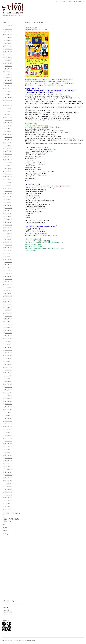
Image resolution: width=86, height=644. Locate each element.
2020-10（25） (9, 202)
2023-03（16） (9, 120)
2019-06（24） (9, 248)
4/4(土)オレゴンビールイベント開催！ (37, 30)
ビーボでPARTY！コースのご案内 (11, 514)
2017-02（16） (9, 327)
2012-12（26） (9, 469)
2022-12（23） (9, 128)
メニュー (5, 528)
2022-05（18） (9, 148)
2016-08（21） (9, 344)
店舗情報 (5, 531)
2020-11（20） (9, 199)
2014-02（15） (9, 430)
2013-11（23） (9, 438)
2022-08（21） (9, 140)
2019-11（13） (9, 234)
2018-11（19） (9, 268)
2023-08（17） (9, 106)
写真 (4, 524)
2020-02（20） (9, 225)
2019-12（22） (9, 231)
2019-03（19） (9, 256)
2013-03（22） (9, 461)
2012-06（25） (9, 486)
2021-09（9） (8, 171)
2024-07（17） (9, 74)
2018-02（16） (9, 293)
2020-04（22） (9, 219)
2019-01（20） (9, 262)
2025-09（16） (9, 35)
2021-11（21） (9, 165)
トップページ (6, 22)
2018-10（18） (9, 271)
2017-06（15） (9, 316)
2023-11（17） (9, 97)
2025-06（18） (9, 43)
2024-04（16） (9, 83)
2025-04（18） (9, 49)
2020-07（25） (9, 211)
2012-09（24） (9, 478)
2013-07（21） (9, 449)
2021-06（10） (9, 180)
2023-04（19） (9, 117)
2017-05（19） (9, 319)
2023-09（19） (9, 103)
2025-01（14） (9, 57)
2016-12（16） (9, 333)
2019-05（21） (9, 251)
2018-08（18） (9, 276)
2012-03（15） (9, 495)
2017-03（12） (9, 324)
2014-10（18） (9, 407)
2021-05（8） (8, 182)
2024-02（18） (9, 89)
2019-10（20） (9, 236)
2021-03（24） (9, 188)
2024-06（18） (9, 77)
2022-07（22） (9, 143)
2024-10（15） (9, 66)
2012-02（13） (9, 498)
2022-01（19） (9, 160)
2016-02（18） (9, 361)
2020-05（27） (9, 217)
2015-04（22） (9, 390)
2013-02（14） (9, 464)
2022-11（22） (9, 131)
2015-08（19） (9, 378)
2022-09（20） (9, 137)
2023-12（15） (9, 94)
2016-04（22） (9, 356)
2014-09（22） (9, 410)
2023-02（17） (9, 123)
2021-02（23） (9, 191)
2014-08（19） (9, 413)
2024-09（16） (9, 69)
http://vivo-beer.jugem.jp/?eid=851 (59, 120)
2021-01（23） (9, 194)
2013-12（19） (9, 435)
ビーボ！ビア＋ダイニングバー (14, 641)
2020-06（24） (9, 214)
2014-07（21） (9, 415)
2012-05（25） (9, 489)
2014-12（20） (9, 401)
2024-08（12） (9, 72)
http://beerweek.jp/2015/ (56, 85)
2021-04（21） (9, 185)
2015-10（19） (9, 373)
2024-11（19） (9, 63)
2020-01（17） (9, 228)
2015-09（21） (9, 376)
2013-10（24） (9, 441)
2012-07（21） (9, 484)
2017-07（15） (9, 313)
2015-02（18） (9, 395)
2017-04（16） (9, 322)
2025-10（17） (9, 32)
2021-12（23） (9, 163)
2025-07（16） (9, 40)
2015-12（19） (9, 367)
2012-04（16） (9, 492)
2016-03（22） (9, 359)
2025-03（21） (9, 52)
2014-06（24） (9, 418)
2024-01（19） (9, 92)
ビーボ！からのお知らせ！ (10, 25)
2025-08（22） (9, 38)
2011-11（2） (8, 506)
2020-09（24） (9, 205)
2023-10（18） (9, 100)
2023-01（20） (9, 126)
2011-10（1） (8, 509)
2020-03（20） (9, 222)
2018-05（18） (9, 285)
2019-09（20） (9, 239)
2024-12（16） (9, 60)
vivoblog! (6, 534)
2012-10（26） (9, 475)
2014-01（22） (9, 432)
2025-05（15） (9, 46)
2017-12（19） (9, 299)
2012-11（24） (9, 472)
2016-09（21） (9, 342)
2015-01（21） (9, 398)
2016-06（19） (9, 350)
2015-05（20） (9, 387)
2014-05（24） (9, 421)
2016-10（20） (9, 339)
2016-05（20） (9, 353)
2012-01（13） (9, 501)
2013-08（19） (9, 447)
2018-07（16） (9, 279)
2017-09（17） (9, 307)
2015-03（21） (9, 393)
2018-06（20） (9, 282)
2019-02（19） (9, 259)
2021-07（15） (9, 177)
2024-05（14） (9, 80)
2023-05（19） (9, 114)
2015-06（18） (9, 384)
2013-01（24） (9, 467)
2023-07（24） (9, 109)
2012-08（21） (9, 481)
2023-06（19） (9, 111)
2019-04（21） (9, 253)
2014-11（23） (9, 404)
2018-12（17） (9, 265)
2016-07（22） (9, 347)
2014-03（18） (9, 427)
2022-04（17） (9, 151)
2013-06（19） (9, 452)
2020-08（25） (9, 208)
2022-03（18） (9, 154)
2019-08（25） (9, 242)
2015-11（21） (9, 370)
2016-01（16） (9, 364)
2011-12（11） (9, 503)
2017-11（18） (9, 302)
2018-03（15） (9, 290)
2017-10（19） (9, 305)
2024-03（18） (9, 86)
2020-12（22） (9, 197)
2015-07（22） (9, 381)
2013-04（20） (9, 458)
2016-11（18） (9, 336)
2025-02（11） (9, 55)
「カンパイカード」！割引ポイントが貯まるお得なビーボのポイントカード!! (11, 520)
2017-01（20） (9, 330)
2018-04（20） (9, 288)
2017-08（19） (9, 310)
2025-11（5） (8, 29)
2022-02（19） (9, 157)
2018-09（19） (9, 273)
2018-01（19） (9, 296)
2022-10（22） (9, 134)
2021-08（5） (8, 174)
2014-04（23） (9, 424)
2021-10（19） (9, 168)
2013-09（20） (9, 444)
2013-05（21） (9, 455)
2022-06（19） (9, 146)
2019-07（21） (9, 245)
